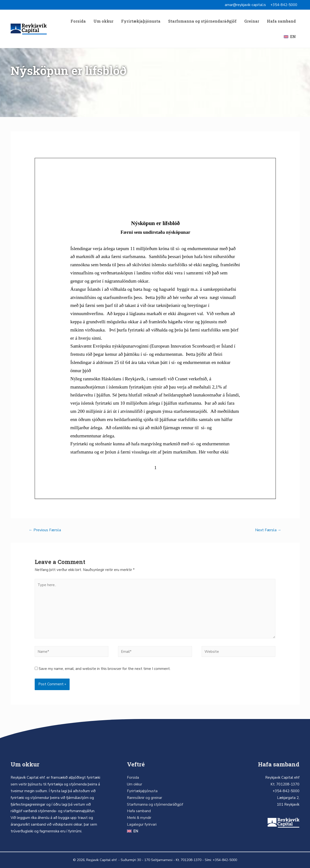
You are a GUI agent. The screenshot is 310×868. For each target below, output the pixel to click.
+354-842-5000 (284, 5)
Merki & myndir (139, 818)
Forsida (78, 21)
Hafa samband (281, 21)
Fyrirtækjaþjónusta (141, 21)
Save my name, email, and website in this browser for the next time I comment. (105, 669)
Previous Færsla (45, 530)
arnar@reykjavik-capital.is (245, 5)
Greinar (252, 21)
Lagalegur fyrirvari (142, 824)
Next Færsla (268, 530)
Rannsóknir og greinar (145, 798)
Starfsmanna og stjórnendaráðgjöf (202, 21)
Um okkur (103, 21)
